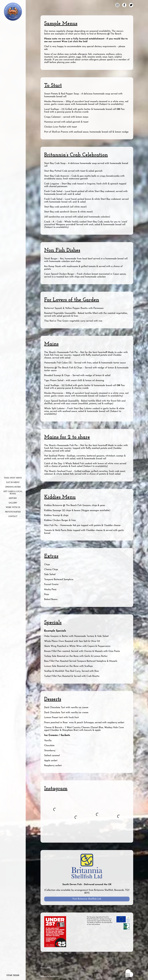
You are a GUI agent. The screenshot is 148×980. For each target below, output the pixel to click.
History (13, 498)
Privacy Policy (46, 968)
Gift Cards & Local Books (13, 493)
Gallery (13, 503)
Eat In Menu (13, 482)
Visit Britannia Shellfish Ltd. (87, 899)
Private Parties (13, 512)
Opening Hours (13, 487)
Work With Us (13, 507)
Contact (13, 516)
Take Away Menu (13, 478)
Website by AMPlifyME (50, 977)
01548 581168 (13, 975)
